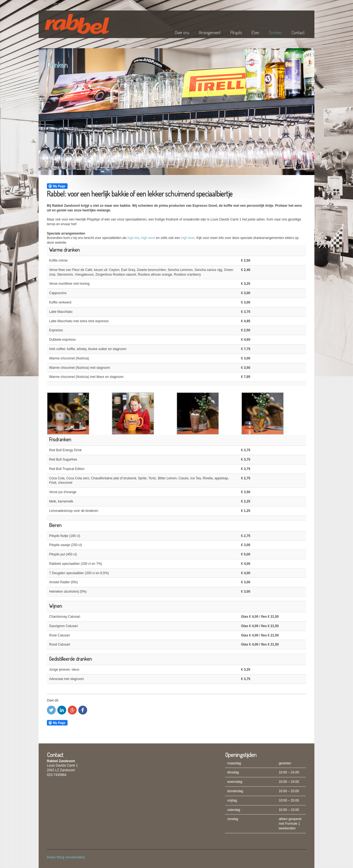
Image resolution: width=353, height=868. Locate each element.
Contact (298, 33)
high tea (133, 238)
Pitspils (236, 33)
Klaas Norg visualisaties (66, 857)
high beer (188, 238)
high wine (148, 238)
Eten (255, 33)
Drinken (275, 33)
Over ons (182, 33)
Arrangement (210, 33)
